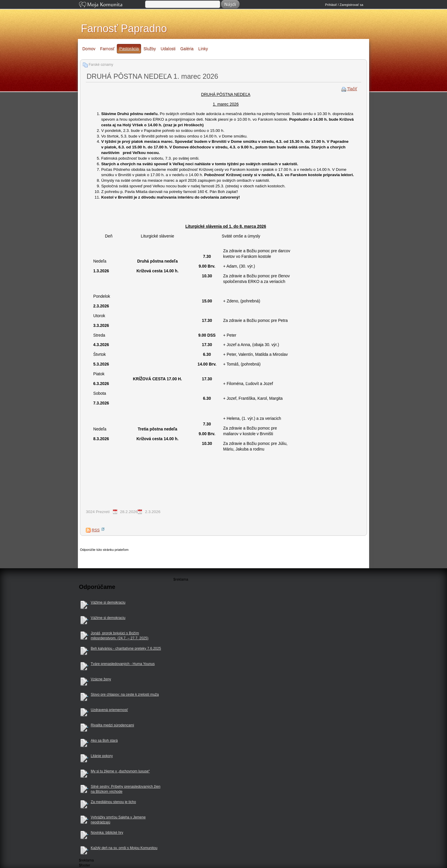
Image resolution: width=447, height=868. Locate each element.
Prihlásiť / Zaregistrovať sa (344, 5)
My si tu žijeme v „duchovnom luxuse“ (120, 771)
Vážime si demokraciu (108, 602)
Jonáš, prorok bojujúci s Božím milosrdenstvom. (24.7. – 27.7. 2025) (120, 636)
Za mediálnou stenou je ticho (113, 802)
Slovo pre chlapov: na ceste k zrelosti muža (125, 695)
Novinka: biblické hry (107, 833)
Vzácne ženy (101, 679)
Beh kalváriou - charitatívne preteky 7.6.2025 (126, 648)
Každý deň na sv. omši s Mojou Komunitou (124, 848)
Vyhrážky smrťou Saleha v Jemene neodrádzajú (118, 820)
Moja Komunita (112, 5)
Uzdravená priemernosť (109, 710)
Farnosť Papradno (124, 28)
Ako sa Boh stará (104, 741)
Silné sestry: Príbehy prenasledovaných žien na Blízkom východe (126, 789)
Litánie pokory (102, 756)
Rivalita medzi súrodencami (113, 725)
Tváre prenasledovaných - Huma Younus (123, 664)
